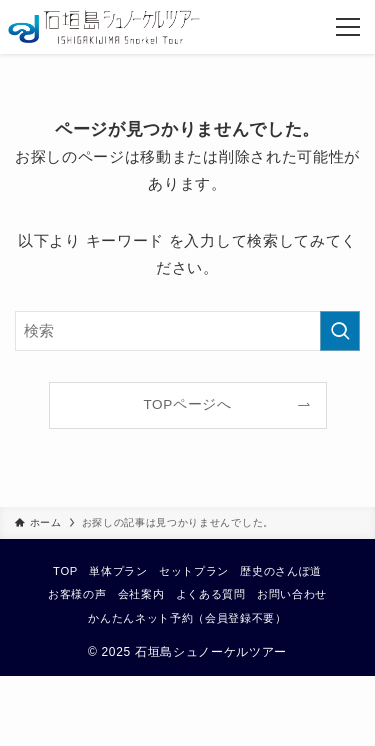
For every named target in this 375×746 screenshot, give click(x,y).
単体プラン (118, 571)
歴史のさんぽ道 (281, 571)
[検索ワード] (187, 331)
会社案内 (141, 594)
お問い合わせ (292, 594)
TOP (65, 571)
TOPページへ (187, 404)
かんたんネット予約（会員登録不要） (187, 618)
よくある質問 (211, 594)
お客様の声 (77, 594)
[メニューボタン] (348, 27)
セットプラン (194, 571)
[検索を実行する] (340, 331)
